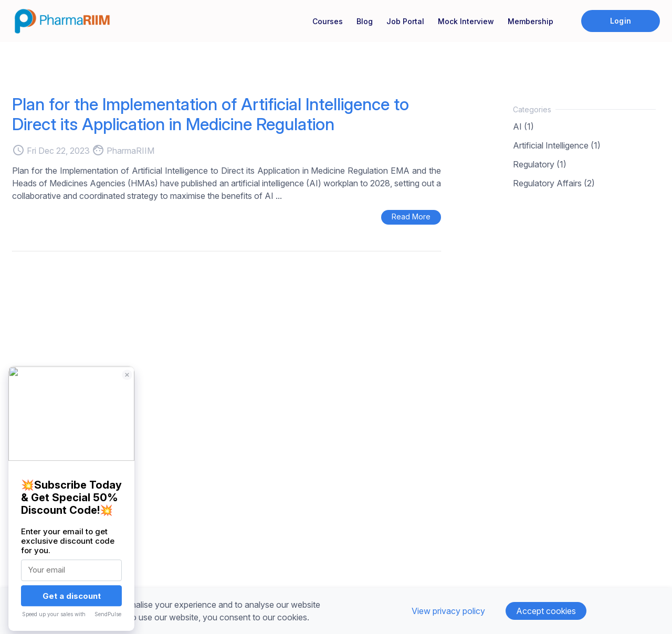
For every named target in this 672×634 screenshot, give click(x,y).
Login (620, 21)
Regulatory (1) (540, 164)
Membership (531, 21)
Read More (411, 216)
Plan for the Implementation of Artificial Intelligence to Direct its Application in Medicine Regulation (211, 114)
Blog (365, 21)
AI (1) (523, 126)
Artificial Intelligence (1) (557, 145)
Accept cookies (546, 611)
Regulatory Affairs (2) (554, 183)
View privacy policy (448, 611)
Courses (328, 21)
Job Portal (405, 21)
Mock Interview (466, 21)
